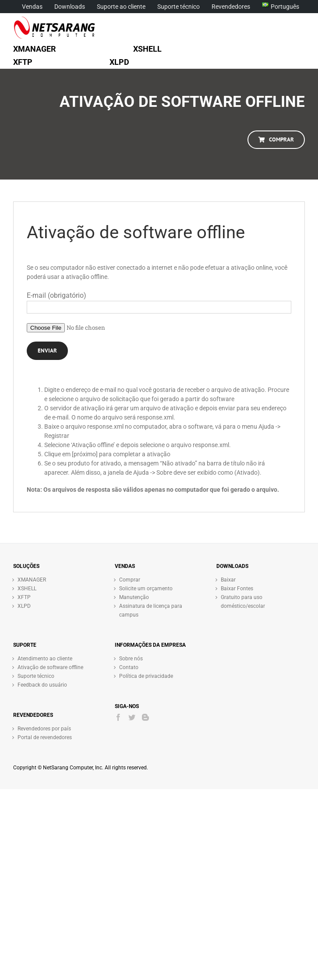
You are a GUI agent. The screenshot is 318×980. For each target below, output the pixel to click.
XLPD (24, 606)
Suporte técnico (36, 676)
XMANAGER (32, 580)
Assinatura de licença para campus (151, 610)
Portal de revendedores (45, 737)
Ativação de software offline (50, 667)
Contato (129, 667)
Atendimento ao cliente (45, 659)
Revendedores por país (44, 729)
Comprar (130, 580)
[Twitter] (132, 717)
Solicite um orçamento (146, 589)
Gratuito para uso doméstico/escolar (243, 602)
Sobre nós (131, 659)
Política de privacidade (146, 676)
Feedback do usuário (42, 685)
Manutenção (134, 597)
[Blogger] (145, 717)
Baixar (228, 580)
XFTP (24, 597)
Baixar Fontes (237, 589)
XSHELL (27, 589)
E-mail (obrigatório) (57, 295)
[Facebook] (118, 717)
